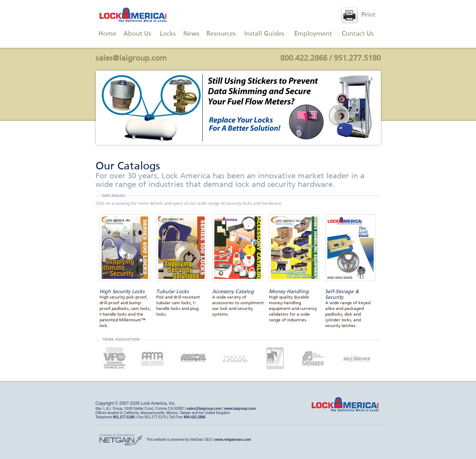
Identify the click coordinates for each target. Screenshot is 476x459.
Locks (168, 34)
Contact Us (358, 34)
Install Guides (264, 34)
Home (107, 34)
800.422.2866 (304, 58)
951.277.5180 (357, 58)
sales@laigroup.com (131, 58)
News (191, 34)
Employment (313, 34)
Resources (221, 34)
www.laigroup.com (240, 409)
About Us (137, 34)
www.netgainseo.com (233, 440)
